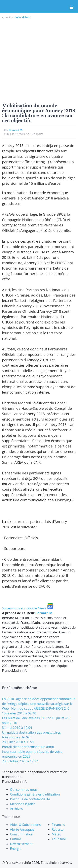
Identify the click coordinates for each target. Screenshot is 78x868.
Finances (58, 825)
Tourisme (59, 839)
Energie (16, 849)
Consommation (22, 834)
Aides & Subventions (25, 825)
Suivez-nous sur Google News (28, 608)
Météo (57, 834)
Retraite (58, 829)
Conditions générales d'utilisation (35, 794)
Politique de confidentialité (30, 799)
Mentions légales (23, 804)
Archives (16, 809)
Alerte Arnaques (22, 829)
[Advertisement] (39, 60)
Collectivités (22, 17)
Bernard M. (16, 130)
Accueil (6, 17)
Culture (16, 839)
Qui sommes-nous (24, 790)
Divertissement (21, 844)
